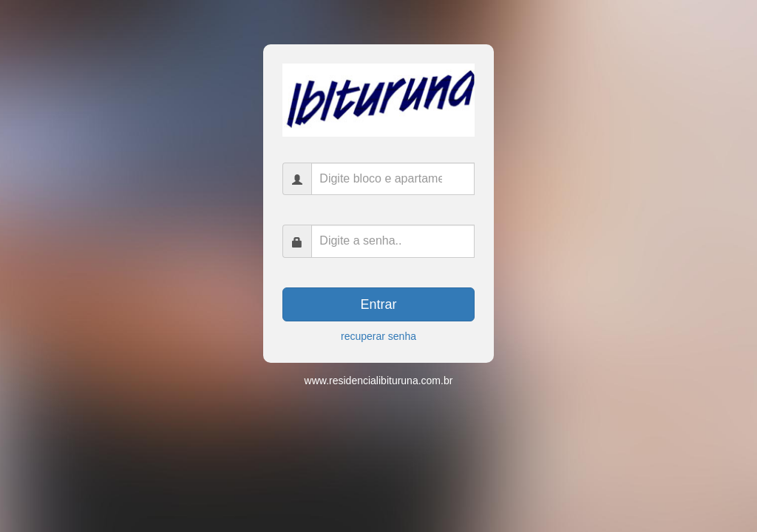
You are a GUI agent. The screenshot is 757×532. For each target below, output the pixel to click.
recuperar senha (378, 336)
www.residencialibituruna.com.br (379, 381)
